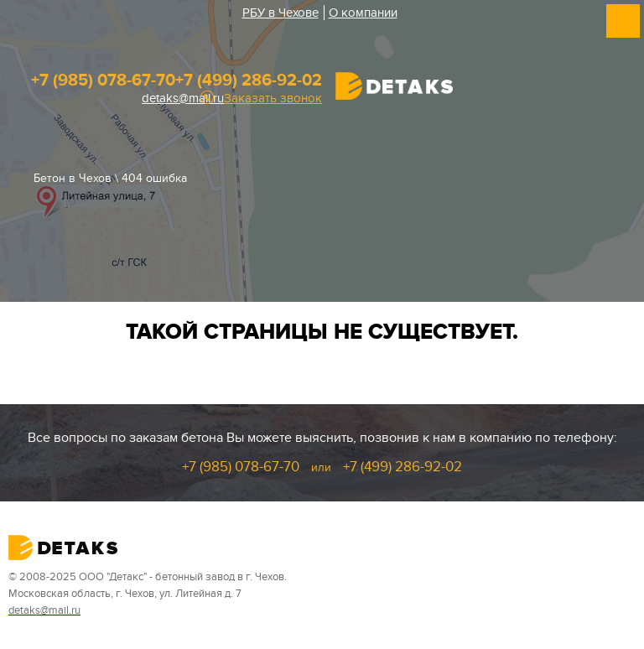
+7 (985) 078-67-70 (103, 80)
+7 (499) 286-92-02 (249, 80)
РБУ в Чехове (280, 13)
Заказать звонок (273, 99)
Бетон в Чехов (73, 178)
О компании (363, 13)
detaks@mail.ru (183, 98)
